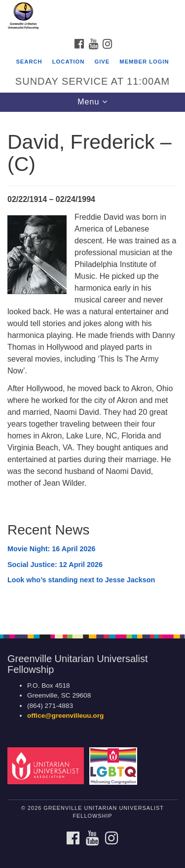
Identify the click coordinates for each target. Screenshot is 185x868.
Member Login (144, 62)
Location (69, 62)
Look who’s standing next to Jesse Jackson (81, 580)
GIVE (102, 62)
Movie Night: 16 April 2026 (52, 549)
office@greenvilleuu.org (65, 716)
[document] (92, 368)
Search (29, 62)
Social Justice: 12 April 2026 (55, 565)
